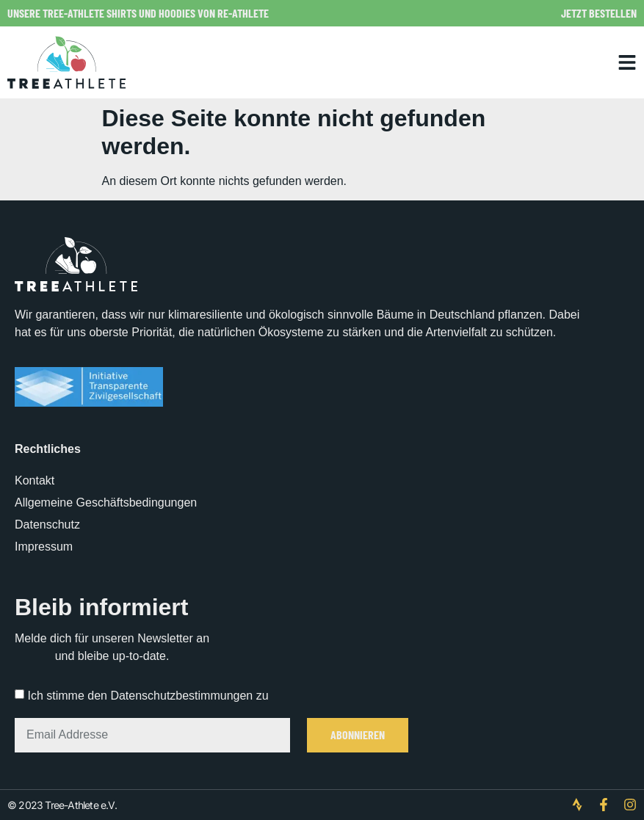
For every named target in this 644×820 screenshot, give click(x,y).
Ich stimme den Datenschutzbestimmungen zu (148, 696)
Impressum (44, 547)
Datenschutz (47, 525)
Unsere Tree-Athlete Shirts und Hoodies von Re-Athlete (138, 13)
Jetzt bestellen (599, 13)
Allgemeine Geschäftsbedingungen (106, 502)
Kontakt (35, 480)
